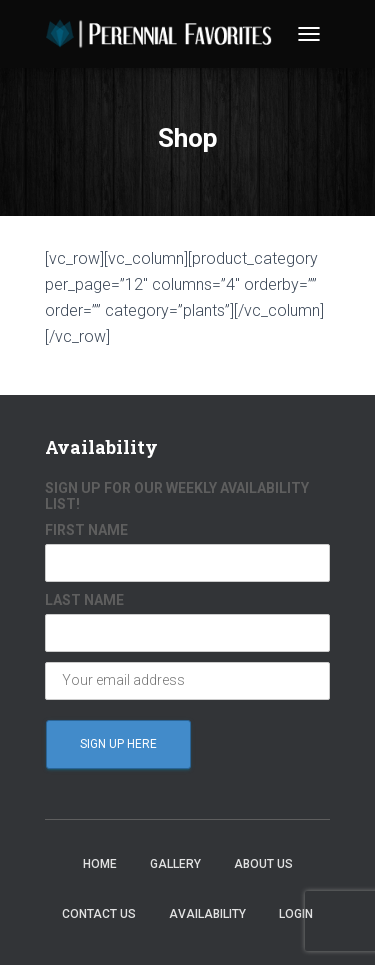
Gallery (175, 864)
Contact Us (99, 914)
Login (296, 914)
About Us (263, 864)
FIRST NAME (86, 530)
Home (100, 864)
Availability (207, 914)
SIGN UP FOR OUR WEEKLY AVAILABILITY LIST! (177, 496)
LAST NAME (84, 600)
